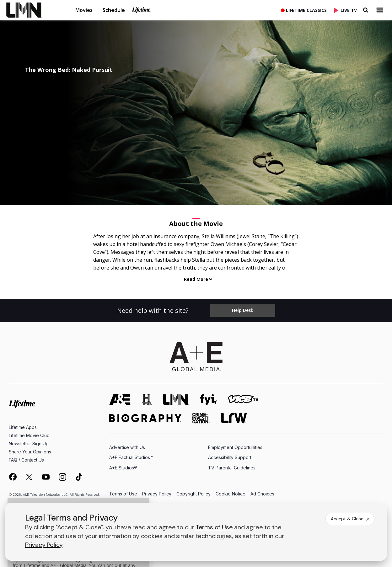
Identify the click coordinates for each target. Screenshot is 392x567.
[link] (28, 10)
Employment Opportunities (235, 447)
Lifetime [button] (141, 10)
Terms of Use (123, 494)
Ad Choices (262, 494)
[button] (33, 10)
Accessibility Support (230, 457)
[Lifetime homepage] (22, 404)
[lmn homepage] (176, 400)
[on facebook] (13, 477)
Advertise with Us (127, 447)
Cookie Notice (231, 494)
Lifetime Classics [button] (306, 10)
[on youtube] (46, 477)
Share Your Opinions (30, 452)
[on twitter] (29, 477)
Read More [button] (196, 279)
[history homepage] (147, 400)
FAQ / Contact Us (26, 460)
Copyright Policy (193, 494)
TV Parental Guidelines (232, 468)
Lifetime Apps (23, 427)
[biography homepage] (145, 418)
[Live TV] (347, 10)
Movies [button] (84, 10)
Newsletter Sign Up (29, 444)
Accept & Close (351, 519)
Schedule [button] (114, 10)
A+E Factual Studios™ (131, 457)
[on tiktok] (79, 477)
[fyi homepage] (209, 400)
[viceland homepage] (243, 400)
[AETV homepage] (120, 400)
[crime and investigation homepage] (201, 418)
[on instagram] (62, 477)
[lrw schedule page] (234, 418)
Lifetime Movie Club (29, 435)
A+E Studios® (123, 468)
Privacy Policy (157, 494)
